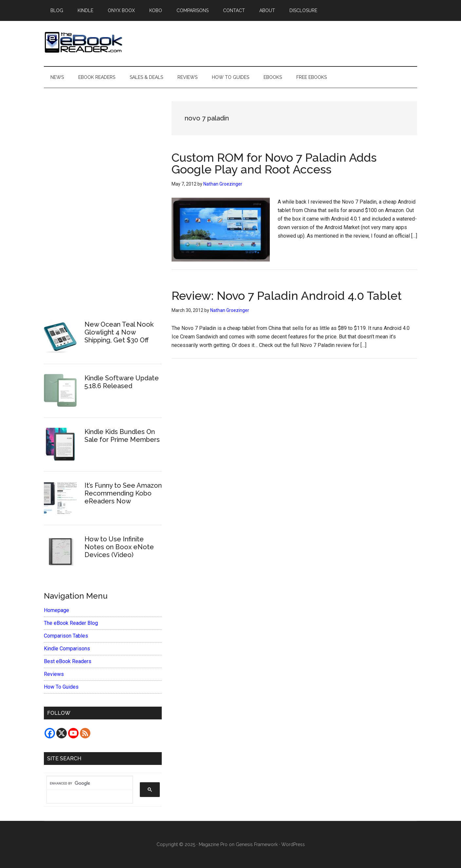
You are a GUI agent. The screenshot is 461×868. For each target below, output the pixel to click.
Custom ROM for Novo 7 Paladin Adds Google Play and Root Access (274, 163)
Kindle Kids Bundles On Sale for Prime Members (122, 436)
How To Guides (61, 687)
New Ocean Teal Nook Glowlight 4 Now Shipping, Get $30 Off (119, 332)
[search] (86, 783)
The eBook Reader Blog (71, 623)
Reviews (54, 674)
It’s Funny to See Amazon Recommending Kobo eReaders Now (123, 493)
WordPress (293, 844)
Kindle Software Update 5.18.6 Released (122, 382)
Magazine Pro (213, 844)
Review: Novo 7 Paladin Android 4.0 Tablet (287, 296)
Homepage (56, 610)
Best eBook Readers (68, 661)
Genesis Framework (257, 844)
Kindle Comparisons (67, 649)
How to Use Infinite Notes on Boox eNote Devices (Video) (119, 547)
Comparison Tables (66, 636)
